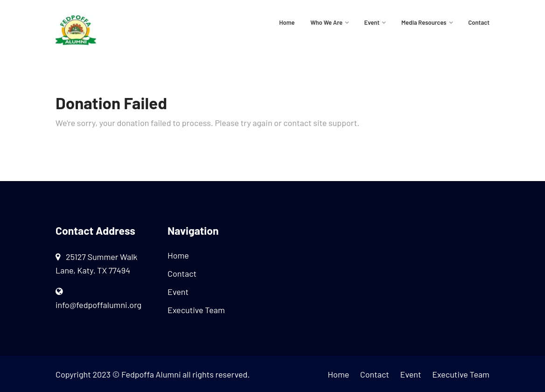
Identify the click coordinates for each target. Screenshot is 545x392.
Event (372, 22)
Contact (479, 22)
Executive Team (196, 310)
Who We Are (326, 22)
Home (287, 22)
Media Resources (424, 22)
